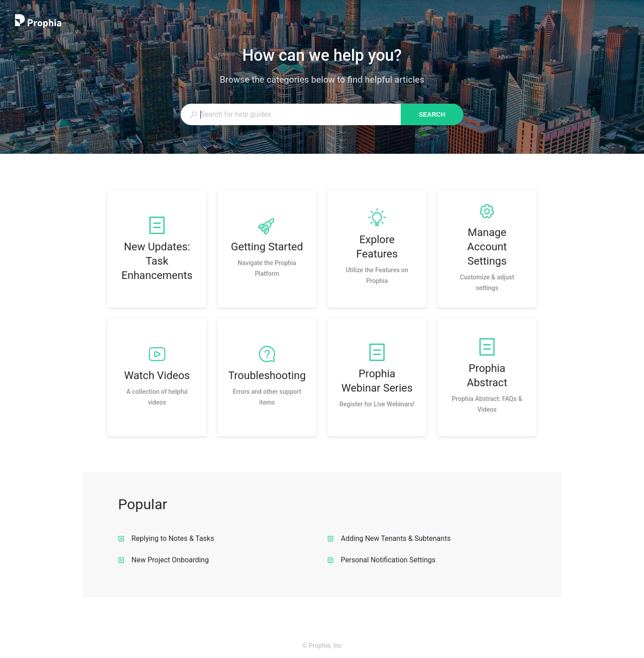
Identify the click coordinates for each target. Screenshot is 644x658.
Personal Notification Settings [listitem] (381, 560)
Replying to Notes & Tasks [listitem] (166, 538)
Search (432, 114)
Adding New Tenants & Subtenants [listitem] (389, 538)
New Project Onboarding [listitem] (163, 560)
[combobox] (290, 114)
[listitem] (157, 249)
